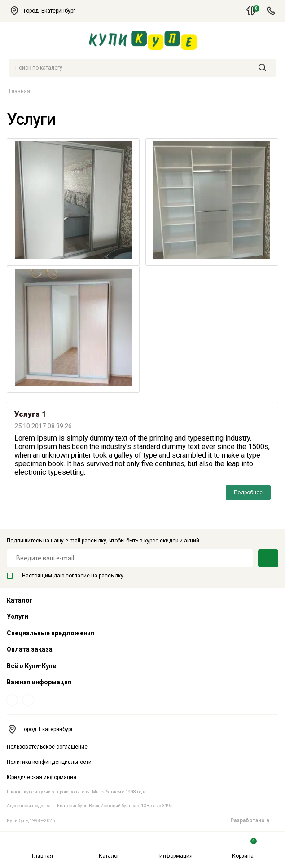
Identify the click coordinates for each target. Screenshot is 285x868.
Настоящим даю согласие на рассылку (65, 576)
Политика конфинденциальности (49, 762)
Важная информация (39, 682)
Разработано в (254, 820)
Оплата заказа (30, 649)
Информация (176, 848)
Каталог (109, 848)
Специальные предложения (50, 633)
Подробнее (248, 493)
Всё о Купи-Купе (31, 666)
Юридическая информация (42, 777)
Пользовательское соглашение (47, 747)
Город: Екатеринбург (46, 11)
